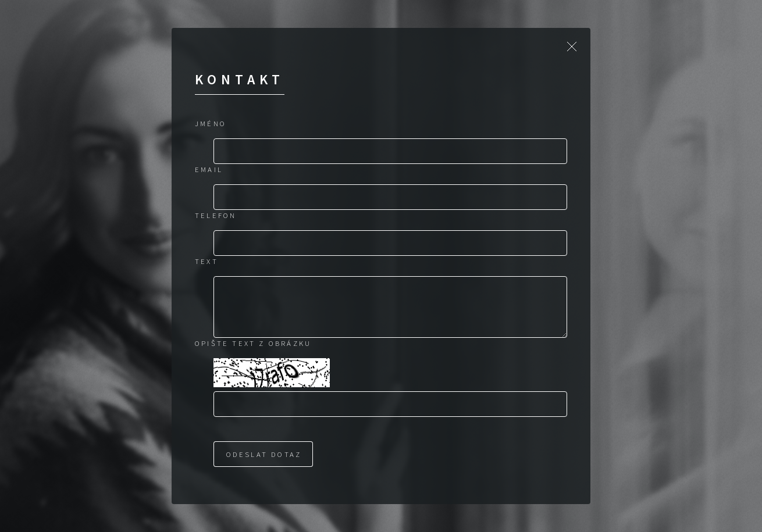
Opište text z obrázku (253, 343)
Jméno (211, 123)
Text (206, 261)
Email (209, 169)
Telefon (216, 215)
